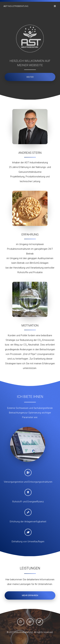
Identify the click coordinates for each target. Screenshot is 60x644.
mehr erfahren (30, 595)
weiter (30, 77)
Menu (55, 6)
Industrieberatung (16, 6)
